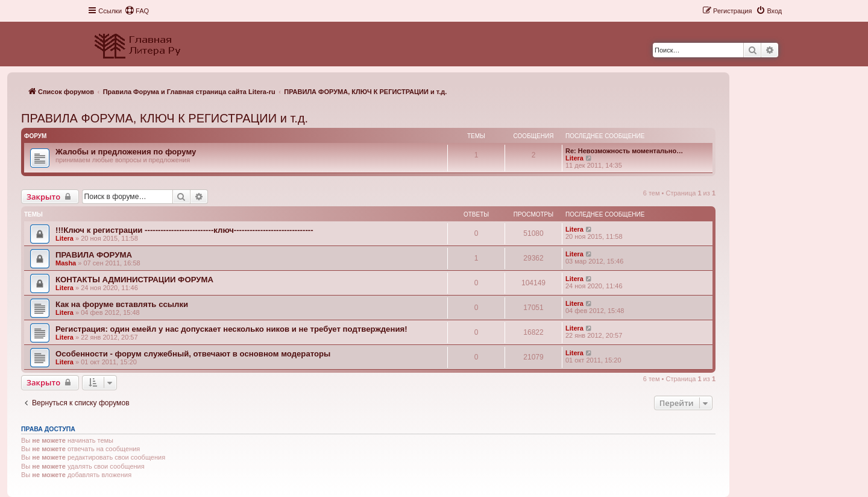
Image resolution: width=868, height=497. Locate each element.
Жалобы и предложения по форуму (126, 152)
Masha (66, 263)
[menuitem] (137, 11)
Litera (574, 158)
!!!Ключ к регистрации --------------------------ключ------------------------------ (184, 230)
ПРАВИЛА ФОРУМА (94, 255)
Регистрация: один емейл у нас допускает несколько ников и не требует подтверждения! (231, 329)
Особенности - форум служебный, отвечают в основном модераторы (193, 354)
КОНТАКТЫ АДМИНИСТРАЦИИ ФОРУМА (134, 280)
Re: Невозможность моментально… (624, 151)
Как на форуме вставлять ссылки (122, 304)
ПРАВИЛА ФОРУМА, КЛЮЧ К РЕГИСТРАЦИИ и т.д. (165, 118)
